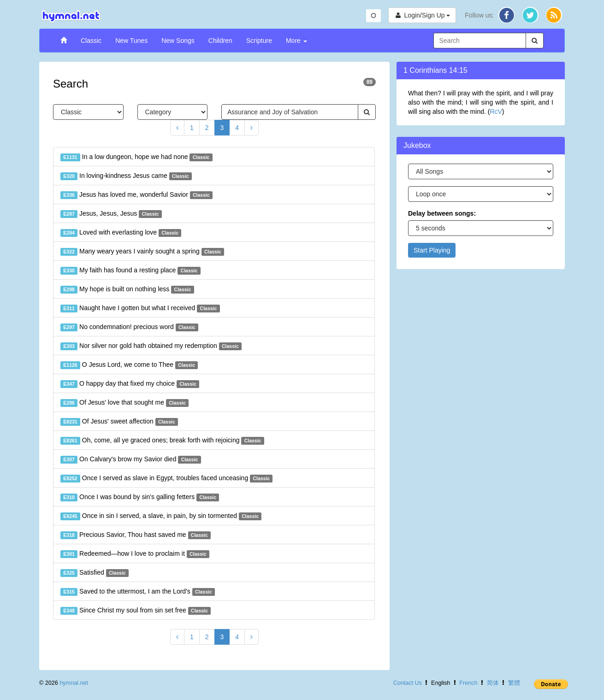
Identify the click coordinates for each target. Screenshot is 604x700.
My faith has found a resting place (130, 271)
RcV (496, 112)
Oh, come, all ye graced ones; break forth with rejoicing (162, 441)
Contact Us (408, 683)
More (296, 41)
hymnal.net (74, 683)
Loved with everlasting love (121, 233)
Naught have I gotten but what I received (140, 308)
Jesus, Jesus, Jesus (111, 214)
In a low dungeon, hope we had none (136, 157)
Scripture (259, 41)
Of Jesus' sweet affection (119, 422)
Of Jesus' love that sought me (124, 403)
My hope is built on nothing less (127, 289)
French (468, 683)
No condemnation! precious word (129, 327)
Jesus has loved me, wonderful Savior (136, 195)
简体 (493, 683)
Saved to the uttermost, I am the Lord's (138, 592)
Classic (91, 41)
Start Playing (432, 250)
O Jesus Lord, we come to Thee (129, 365)
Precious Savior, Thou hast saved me (136, 535)
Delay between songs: (442, 213)
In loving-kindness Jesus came (126, 176)
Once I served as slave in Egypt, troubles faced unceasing (166, 478)
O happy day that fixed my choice (130, 384)
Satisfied (95, 573)
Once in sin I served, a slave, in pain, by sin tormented (161, 516)
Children (220, 41)
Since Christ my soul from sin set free (136, 611)
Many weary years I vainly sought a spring (142, 252)
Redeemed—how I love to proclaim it (135, 554)
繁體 (514, 683)
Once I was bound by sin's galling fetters (140, 497)
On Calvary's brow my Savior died (131, 459)
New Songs (178, 41)
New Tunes (131, 41)
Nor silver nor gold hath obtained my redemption (151, 346)
